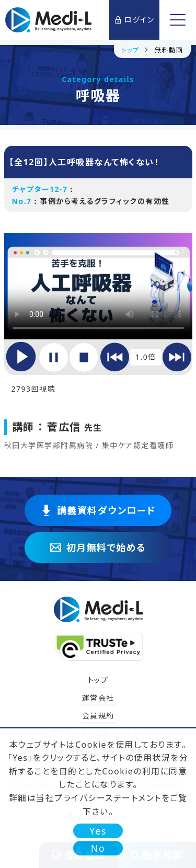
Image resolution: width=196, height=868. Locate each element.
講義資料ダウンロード (98, 510)
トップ (98, 680)
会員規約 (98, 716)
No (98, 848)
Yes (98, 831)
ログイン (134, 20)
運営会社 (98, 698)
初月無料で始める (98, 547)
